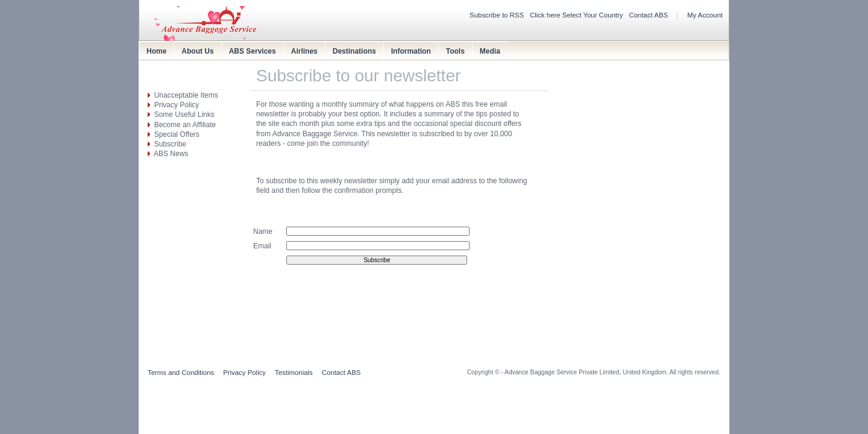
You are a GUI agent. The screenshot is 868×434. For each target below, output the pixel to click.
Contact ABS (649, 15)
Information (411, 51)
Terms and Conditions (181, 373)
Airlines (304, 51)
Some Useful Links (184, 115)
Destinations (354, 51)
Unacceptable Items (186, 95)
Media (490, 51)
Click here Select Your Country (577, 15)
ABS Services (253, 51)
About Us (197, 51)
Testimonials (294, 373)
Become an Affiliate (185, 125)
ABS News (171, 154)
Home (156, 51)
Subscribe (170, 144)
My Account (705, 15)
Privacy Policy (177, 105)
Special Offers (177, 134)
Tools (455, 51)
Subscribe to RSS (497, 15)
